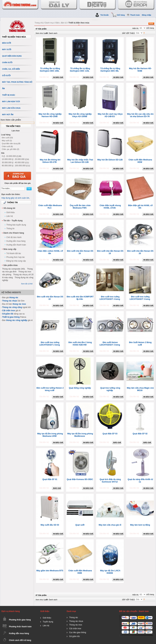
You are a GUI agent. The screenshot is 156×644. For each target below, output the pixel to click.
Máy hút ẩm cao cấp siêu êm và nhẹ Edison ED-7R (140, 115)
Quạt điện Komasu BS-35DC (80, 479)
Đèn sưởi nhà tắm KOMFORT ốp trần (80, 298)
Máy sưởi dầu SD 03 (50, 525)
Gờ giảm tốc (8, 314)
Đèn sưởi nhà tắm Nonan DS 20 (140, 252)
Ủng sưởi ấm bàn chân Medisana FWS (80, 207)
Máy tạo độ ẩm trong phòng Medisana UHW (50, 435)
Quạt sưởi (80, 525)
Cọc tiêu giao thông (78, 632)
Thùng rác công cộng (12, 307)
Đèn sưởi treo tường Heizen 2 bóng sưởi (50, 389)
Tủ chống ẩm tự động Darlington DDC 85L (110, 70)
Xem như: (39, 33)
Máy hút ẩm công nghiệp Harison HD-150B (50, 115)
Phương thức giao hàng (20, 620)
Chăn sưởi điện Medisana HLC (50, 207)
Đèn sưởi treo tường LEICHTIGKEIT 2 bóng (50, 344)
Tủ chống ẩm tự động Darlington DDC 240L (50, 70)
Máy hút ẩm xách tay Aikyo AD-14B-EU (110, 115)
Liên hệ (10, 216)
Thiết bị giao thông (11, 317)
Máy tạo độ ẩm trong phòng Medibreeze (80, 435)
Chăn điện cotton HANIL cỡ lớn (50, 252)
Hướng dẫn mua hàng (16, 241)
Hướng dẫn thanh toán (16, 245)
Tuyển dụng (48, 622)
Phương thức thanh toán (20, 627)
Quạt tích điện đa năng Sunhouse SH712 (110, 481)
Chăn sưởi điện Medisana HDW (140, 161)
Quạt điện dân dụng (10, 143)
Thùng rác (74, 617)
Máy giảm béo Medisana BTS (50, 571)
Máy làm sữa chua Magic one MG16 (140, 389)
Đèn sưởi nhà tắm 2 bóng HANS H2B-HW (80, 344)
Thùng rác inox (76, 625)
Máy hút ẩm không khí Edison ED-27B (50, 161)
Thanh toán (135, 15)
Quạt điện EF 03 (110, 434)
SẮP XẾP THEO (128, 33)
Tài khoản (104, 15)
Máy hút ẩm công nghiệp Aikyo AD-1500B (80, 115)
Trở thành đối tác (14, 253)
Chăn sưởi (6, 146)
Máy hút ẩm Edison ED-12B (110, 160)
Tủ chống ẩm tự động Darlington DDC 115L (80, 70)
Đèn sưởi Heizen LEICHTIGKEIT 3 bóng (110, 344)
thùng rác (14, 298)
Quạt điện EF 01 (50, 479)
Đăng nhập (146, 15)
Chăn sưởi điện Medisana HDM (80, 572)
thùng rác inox (19, 304)
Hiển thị (135, 28)
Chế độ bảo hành (14, 237)
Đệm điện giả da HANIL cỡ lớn (140, 207)
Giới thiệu (10, 212)
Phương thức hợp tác (16, 257)
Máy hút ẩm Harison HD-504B (140, 70)
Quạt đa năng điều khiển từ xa (140, 481)
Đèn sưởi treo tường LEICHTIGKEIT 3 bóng (140, 298)
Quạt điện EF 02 (140, 434)
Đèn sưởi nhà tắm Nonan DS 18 (110, 252)
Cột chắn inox (9, 311)
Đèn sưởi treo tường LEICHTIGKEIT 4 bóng (110, 298)
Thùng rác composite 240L (14, 269)
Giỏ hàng (121, 15)
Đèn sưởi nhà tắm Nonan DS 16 (80, 252)
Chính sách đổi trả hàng (20, 640)
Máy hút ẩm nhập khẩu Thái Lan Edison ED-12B (80, 161)
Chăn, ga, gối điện (9, 149)
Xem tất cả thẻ (27, 284)
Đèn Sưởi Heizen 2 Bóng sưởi (140, 344)
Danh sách (53, 33)
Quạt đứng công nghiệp (80, 388)
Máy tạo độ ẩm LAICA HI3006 (110, 572)
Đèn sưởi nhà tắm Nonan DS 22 (50, 298)
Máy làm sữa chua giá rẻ (110, 525)
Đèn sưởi (5, 138)
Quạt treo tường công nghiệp (110, 389)
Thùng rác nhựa (10, 301)
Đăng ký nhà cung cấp (16, 261)
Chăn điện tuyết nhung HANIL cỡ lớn (110, 207)
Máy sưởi (6, 141)
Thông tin (10, 229)
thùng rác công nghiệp (17, 320)
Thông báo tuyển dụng (16, 225)
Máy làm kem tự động (140, 525)
